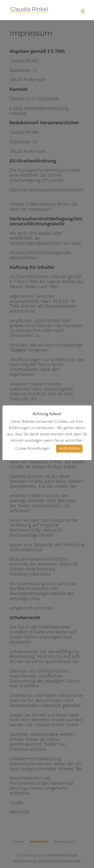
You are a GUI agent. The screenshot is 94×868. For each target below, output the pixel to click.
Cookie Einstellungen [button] (33, 448)
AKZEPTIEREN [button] (69, 448)
